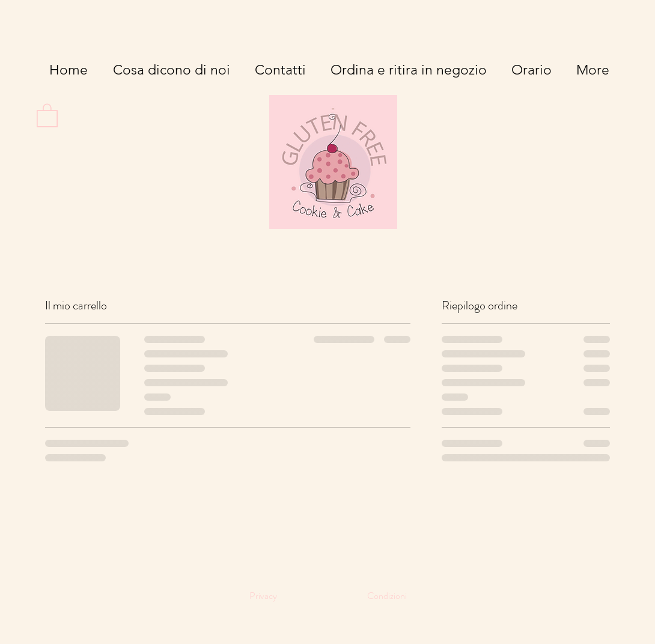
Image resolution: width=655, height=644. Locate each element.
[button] (47, 115)
